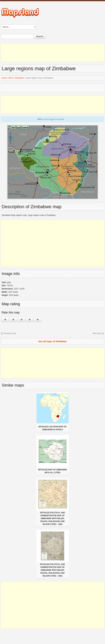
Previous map (10, 333)
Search (40, 36)
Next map (97, 333)
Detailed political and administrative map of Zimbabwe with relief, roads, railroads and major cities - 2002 (52, 570)
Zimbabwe (19, 78)
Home (4, 78)
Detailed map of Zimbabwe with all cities (52, 471)
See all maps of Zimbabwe (52, 341)
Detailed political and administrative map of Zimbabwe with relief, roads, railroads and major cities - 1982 (52, 518)
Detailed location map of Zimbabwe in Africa (53, 428)
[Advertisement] (52, 52)
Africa (11, 78)
